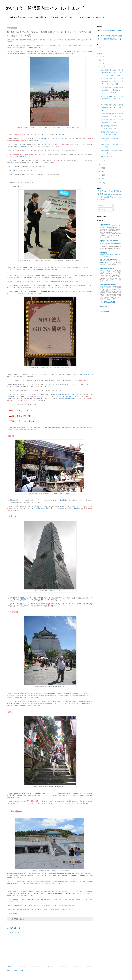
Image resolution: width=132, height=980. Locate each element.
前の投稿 (90, 967)
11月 (102, 161)
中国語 (101, 197)
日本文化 (121, 197)
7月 (102, 171)
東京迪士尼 (100, 200)
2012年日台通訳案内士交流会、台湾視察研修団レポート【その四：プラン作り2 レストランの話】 (112, 90)
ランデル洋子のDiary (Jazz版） (109, 259)
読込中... (100, 48)
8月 (102, 168)
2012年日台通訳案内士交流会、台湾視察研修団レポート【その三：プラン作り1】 (112, 99)
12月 (102, 67)
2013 (101, 60)
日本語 (100, 191)
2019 (101, 57)
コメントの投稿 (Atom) (17, 971)
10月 (102, 164)
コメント (102, 210)
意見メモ (116, 197)
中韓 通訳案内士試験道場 (107, 302)
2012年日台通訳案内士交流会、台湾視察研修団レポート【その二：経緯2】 (112, 108)
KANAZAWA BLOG (105, 312)
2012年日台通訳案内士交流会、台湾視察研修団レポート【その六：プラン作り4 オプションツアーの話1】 (112, 73)
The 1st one (103, 307)
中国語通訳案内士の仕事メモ (108, 285)
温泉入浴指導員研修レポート (110, 31)
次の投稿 (10, 967)
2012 (101, 64)
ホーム (50, 967)
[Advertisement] (50, 949)
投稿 (101, 206)
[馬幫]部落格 (103, 253)
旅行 (109, 197)
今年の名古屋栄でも (106, 157)
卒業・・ (102, 270)
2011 (101, 183)
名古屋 (106, 197)
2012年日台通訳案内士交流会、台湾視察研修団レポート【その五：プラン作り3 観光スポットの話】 (112, 81)
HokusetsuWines (105, 224)
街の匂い (105, 200)
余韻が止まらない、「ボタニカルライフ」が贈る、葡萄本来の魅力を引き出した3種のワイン (110, 227)
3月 (102, 179)
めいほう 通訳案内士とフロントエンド (45, 8)
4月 (102, 175)
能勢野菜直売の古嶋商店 (107, 269)
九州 (112, 197)
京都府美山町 (103, 286)
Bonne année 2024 (105, 243)
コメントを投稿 (14, 932)
